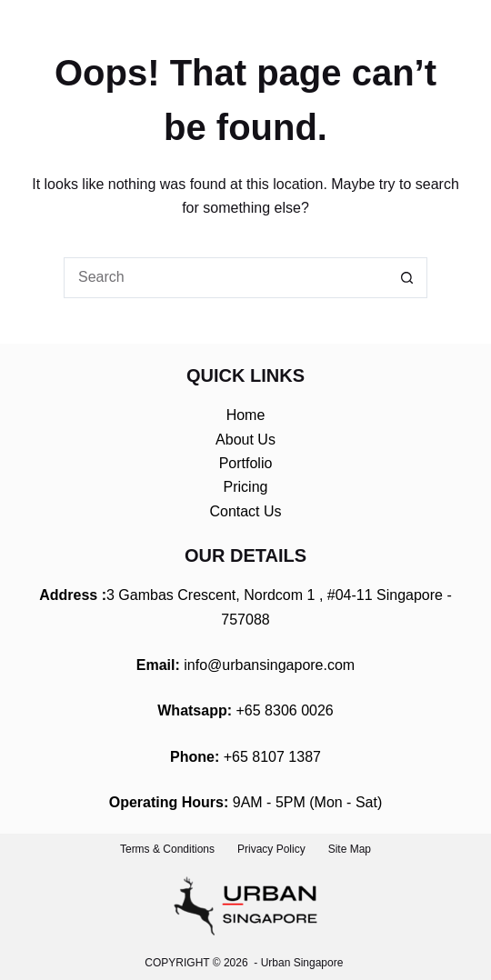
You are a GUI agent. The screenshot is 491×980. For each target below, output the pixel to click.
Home (246, 415)
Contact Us (245, 511)
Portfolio (246, 463)
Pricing (246, 487)
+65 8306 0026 (285, 710)
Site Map (350, 849)
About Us (245, 440)
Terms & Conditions (167, 849)
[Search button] (407, 278)
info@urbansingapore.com (269, 665)
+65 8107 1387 (272, 757)
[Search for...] (225, 278)
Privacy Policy (271, 849)
